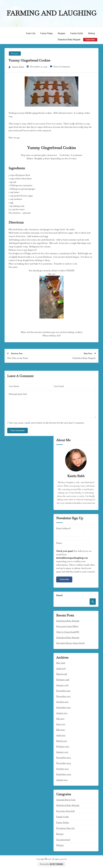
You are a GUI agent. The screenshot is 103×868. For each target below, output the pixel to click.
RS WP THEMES (56, 864)
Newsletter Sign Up (65, 828)
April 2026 (61, 668)
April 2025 (61, 735)
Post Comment (18, 430)
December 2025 (63, 690)
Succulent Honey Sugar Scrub (70, 643)
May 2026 (61, 662)
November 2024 (64, 763)
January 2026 (62, 685)
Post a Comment (62, 66)
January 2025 (62, 751)
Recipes (61, 33)
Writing (91, 33)
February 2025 (63, 746)
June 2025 (61, 724)
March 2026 (62, 674)
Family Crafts (77, 33)
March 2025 (62, 740)
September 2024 (64, 774)
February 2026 (63, 679)
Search (59, 595)
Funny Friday (47, 33)
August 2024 (62, 779)
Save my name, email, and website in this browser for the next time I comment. (47, 422)
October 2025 (62, 701)
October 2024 (62, 768)
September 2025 (64, 707)
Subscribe (90, 40)
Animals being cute (66, 799)
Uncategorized (63, 839)
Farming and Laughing (51, 13)
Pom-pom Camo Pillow (67, 626)
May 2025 (61, 729)
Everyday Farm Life (66, 811)
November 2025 (64, 696)
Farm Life (31, 33)
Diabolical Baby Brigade (69, 40)
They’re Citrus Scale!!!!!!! (68, 631)
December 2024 (64, 757)
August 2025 (62, 712)
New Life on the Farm (18, 358)
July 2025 (60, 718)
